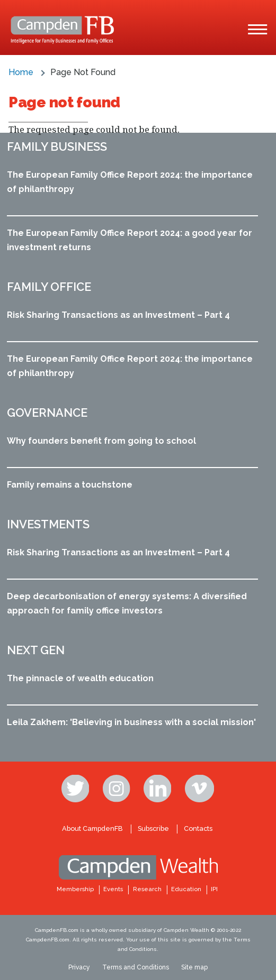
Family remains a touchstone (70, 485)
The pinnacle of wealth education (80, 678)
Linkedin (158, 789)
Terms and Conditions (136, 967)
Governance (47, 413)
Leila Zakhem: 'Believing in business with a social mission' (131, 722)
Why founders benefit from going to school (101, 441)
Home (21, 72)
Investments (48, 524)
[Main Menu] (257, 30)
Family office (49, 287)
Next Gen (36, 650)
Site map (194, 967)
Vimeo (200, 789)
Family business (57, 146)
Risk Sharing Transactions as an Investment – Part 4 (118, 315)
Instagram (118, 789)
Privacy (79, 967)
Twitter (76, 789)
